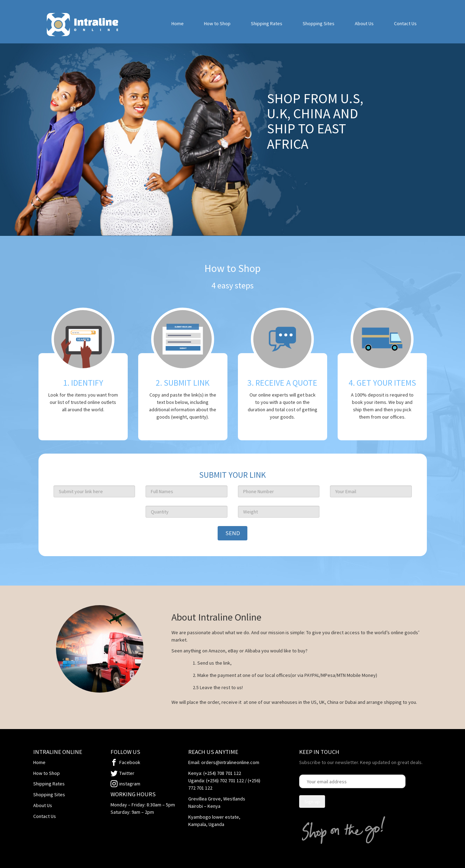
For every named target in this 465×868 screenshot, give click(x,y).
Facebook (130, 762)
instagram (130, 784)
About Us (364, 23)
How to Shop (217, 23)
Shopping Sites (319, 23)
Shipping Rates (267, 23)
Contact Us (405, 23)
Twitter (127, 773)
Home (178, 23)
